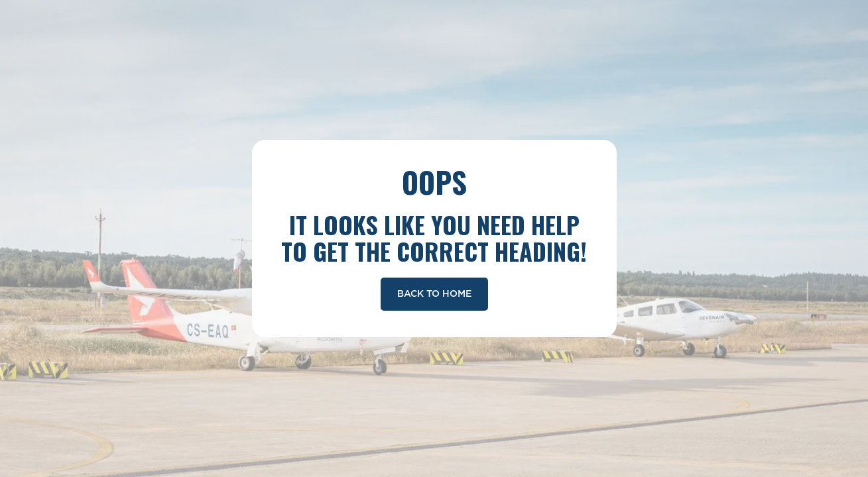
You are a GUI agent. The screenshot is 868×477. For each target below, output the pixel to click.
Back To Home (434, 294)
